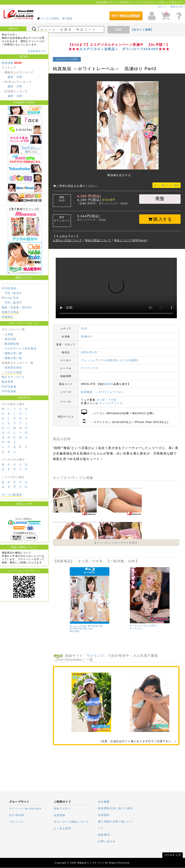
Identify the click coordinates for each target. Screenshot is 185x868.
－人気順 (8, 334)
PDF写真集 (9, 387)
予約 (7, 293)
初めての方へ (178, 7)
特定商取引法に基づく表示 (115, 808)
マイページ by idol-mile (25, 809)
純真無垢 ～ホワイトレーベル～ (103, 389)
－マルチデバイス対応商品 (19, 349)
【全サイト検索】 (142, 30)
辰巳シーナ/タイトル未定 (70, 622)
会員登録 (60, 815)
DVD (84, 325)
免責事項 (104, 835)
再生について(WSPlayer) (131, 237)
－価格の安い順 (12, 353)
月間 (19, 77)
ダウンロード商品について (71, 822)
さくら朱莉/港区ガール (129, 622)
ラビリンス (95, 652)
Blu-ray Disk (10, 298)
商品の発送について (98, 237)
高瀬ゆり (87, 333)
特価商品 (8, 317)
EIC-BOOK (17, 815)
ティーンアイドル (111, 400)
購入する (160, 216)
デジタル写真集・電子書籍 (56, 18)
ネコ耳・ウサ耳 (107, 397)
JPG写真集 (9, 391)
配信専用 (8, 382)
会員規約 (104, 815)
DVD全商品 (9, 288)
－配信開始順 (10, 344)
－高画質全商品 (12, 368)
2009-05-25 (89, 349)
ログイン (163, 7)
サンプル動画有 (12, 495)
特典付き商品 (10, 312)
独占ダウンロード (13, 377)
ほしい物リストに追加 (166, 182)
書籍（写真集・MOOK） (18, 307)
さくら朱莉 (122, 625)
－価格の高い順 (12, 358)
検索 (118, 29)
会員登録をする (37, 51)
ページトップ (173, 855)
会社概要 (104, 802)
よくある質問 (62, 828)
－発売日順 (9, 339)
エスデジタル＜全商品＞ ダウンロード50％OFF (119, 49)
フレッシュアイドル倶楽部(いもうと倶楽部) (110, 357)
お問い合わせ (107, 841)
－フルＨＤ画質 (12, 372)
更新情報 (8, 63)
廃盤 (160, 195)
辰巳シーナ (62, 625)
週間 (10, 77)
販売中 (18, 293)
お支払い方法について (67, 237)
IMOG (109, 381)
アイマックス (90, 365)
